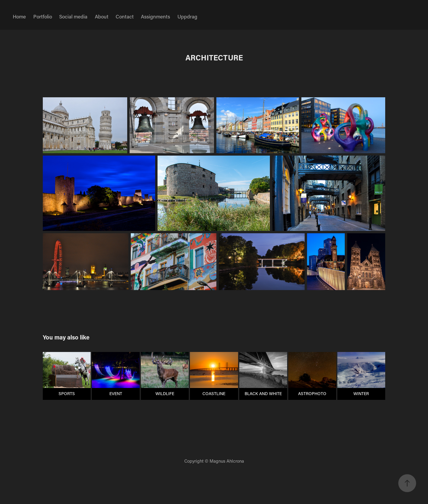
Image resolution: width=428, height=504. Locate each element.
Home (19, 16)
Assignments (155, 16)
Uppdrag (187, 16)
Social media (73, 16)
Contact (125, 16)
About (102, 16)
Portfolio (43, 16)
